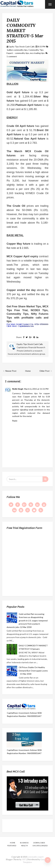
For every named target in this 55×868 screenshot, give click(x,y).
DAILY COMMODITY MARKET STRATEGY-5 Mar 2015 (25, 30)
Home (28, 371)
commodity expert (36, 857)
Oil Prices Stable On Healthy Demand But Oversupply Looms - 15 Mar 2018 (33, 671)
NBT (24, 860)
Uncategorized (40, 846)
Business (24, 843)
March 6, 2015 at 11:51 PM (36, 389)
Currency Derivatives (22, 393)
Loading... (27, 562)
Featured (12, 846)
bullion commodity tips (17, 50)
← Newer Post (10, 371)
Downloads (39, 843)
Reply (15, 421)
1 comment (12, 56)
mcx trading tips (37, 53)
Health (24, 846)
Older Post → (46, 371)
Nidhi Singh (18, 389)
